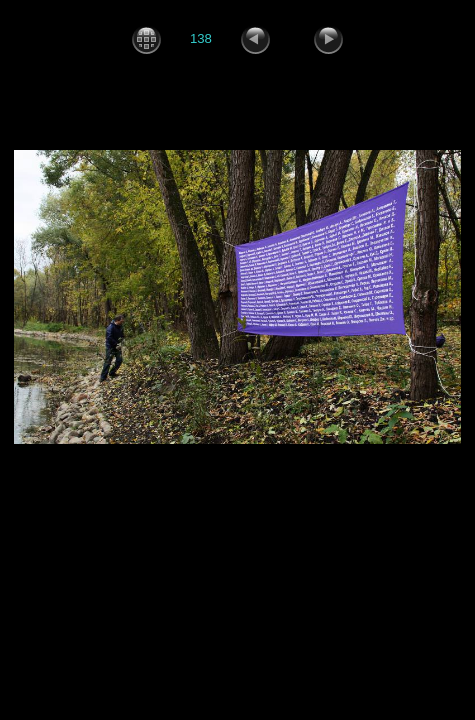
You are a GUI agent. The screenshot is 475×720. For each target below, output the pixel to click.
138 (201, 38)
